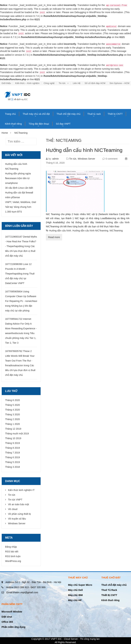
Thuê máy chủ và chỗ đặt (36, 114)
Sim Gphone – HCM (119, 83)
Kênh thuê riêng (13, 124)
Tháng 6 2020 (12, 400)
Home (5, 133)
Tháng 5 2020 (12, 405)
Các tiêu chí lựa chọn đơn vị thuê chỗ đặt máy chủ (20, 251)
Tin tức (62, 83)
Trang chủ (10, 114)
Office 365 (7, 622)
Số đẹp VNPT (63, 124)
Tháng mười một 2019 (17, 434)
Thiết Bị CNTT (109, 595)
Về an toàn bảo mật (19, 504)
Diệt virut (7, 617)
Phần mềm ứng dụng (13, 627)
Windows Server (86, 159)
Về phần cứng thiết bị (19, 514)
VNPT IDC (56, 639)
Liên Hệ (77, 83)
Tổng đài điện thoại (39, 124)
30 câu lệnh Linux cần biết (19, 188)
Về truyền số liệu (17, 519)
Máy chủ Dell (75, 590)
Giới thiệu (6, 83)
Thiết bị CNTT (115, 114)
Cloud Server (71, 639)
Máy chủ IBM (75, 595)
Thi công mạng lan (90, 639)
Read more (54, 237)
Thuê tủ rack (94, 114)
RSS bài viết (12, 552)
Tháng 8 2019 (12, 448)
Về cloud (13, 509)
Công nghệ (49, 83)
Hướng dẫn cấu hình (60, 231)
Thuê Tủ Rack (109, 590)
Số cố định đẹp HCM (95, 83)
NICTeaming (116, 231)
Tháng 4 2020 (12, 410)
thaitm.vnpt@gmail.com (22, 592)
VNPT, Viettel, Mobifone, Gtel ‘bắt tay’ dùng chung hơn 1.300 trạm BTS (21, 207)
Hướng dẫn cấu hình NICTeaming (84, 150)
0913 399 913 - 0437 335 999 (26, 587)
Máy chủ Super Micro (80, 585)
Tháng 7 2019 (12, 453)
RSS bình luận (13, 556)
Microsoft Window (12, 612)
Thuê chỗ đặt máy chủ (69, 114)
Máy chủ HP (75, 600)
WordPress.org (13, 561)
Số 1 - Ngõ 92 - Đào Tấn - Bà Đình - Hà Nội (33, 582)
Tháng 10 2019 (13, 438)
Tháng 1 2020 (12, 424)
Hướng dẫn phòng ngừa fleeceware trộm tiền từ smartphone (18, 178)
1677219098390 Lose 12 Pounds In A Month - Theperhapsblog (18, 269)
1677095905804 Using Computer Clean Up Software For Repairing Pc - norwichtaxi (21, 296)
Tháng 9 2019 (12, 443)
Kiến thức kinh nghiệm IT (21, 490)
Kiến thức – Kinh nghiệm (27, 83)
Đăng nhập (11, 547)
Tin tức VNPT (15, 500)
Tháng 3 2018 (12, 467)
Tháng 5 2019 (12, 462)
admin (55, 159)
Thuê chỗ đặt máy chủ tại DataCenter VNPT (20, 278)
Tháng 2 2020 (12, 419)
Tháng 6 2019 (12, 457)
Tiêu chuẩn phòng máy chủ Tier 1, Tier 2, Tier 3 (21, 338)
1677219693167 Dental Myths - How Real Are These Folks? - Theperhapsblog (21, 241)
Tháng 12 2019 (13, 429)
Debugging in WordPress (88, 12)
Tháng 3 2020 (12, 414)
